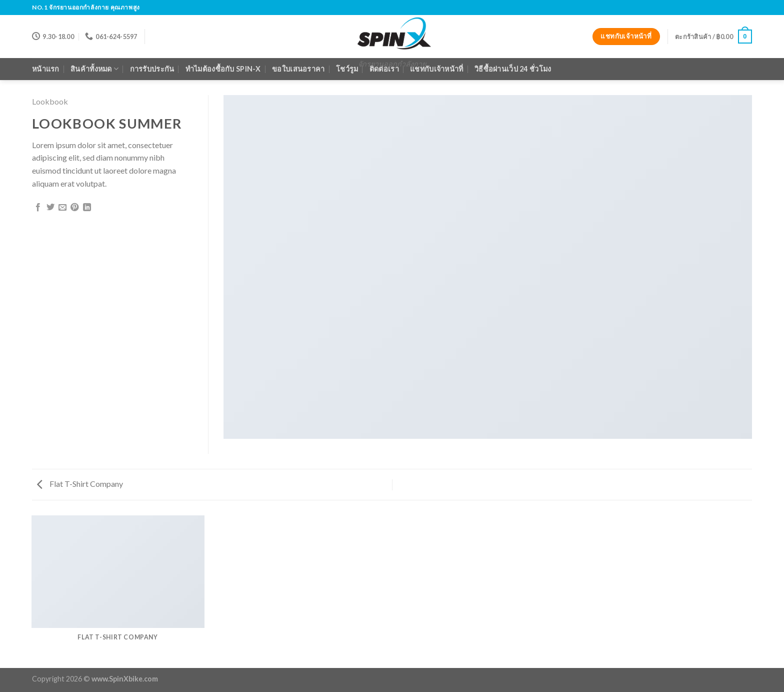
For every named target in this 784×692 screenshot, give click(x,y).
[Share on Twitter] (50, 208)
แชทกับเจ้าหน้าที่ (436, 69)
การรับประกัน (152, 69)
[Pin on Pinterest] (74, 208)
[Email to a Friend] (62, 208)
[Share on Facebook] (38, 208)
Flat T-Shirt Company (80, 484)
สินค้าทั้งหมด (94, 69)
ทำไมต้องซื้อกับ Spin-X (223, 69)
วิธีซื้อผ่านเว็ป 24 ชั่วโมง (513, 69)
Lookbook (50, 101)
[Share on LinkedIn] (87, 208)
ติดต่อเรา (384, 69)
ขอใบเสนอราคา (298, 69)
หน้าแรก (46, 69)
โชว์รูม (347, 69)
